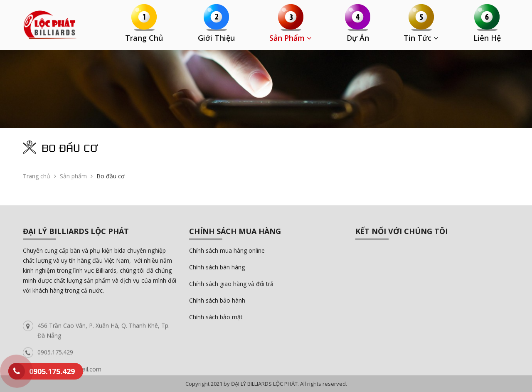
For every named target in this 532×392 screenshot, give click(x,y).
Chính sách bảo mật (216, 317)
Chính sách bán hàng (217, 267)
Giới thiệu (216, 38)
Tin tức (421, 38)
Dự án (358, 38)
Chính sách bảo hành (217, 300)
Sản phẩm (291, 38)
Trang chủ (144, 38)
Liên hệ (487, 38)
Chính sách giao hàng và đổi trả (231, 284)
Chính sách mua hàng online (227, 250)
